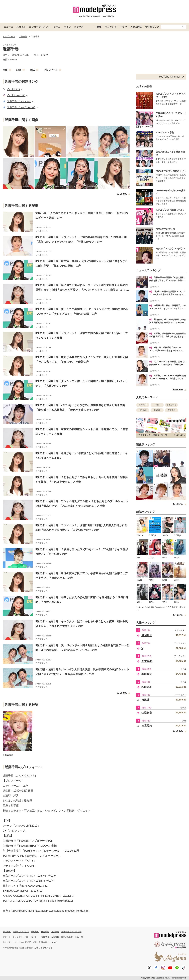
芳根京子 (143, 405)
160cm (13, 60)
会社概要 (7, 932)
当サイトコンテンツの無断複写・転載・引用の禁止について (30, 942)
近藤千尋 (171, 410)
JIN (157, 405)
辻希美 (157, 410)
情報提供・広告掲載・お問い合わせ (57, 937)
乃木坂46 (147, 661)
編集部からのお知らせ (71, 932)
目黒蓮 (145, 700)
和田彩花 (147, 687)
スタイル (21, 27)
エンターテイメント (40, 27)
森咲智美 (147, 713)
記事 (21, 70)
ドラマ (123, 27)
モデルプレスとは (21, 932)
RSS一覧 (79, 937)
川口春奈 (143, 410)
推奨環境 (45, 932)
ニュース (8, 27)
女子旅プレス (152, 27)
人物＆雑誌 (136, 27)
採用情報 (55, 932)
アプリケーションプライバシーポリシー (21, 937)
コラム (57, 27)
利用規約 (35, 932)
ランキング (111, 27)
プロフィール (53, 70)
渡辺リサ (147, 635)
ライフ (67, 27)
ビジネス (79, 27)
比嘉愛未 (147, 726)
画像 (7, 70)
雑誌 (34, 70)
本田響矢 (147, 674)
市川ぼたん (171, 405)
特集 (99, 27)
